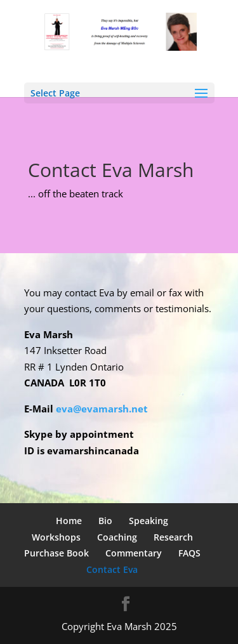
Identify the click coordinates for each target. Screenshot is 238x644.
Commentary (134, 553)
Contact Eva (112, 569)
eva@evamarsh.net (103, 409)
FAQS (189, 553)
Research (173, 537)
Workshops (56, 537)
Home (69, 521)
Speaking (149, 521)
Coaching (117, 537)
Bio (105, 521)
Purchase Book (56, 553)
